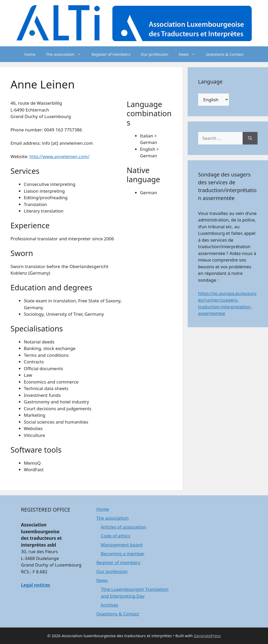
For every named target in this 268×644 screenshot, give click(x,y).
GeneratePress (207, 636)
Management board (122, 545)
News (190, 54)
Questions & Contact (225, 54)
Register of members (111, 54)
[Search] (250, 138)
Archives (110, 605)
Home (30, 54)
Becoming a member (123, 554)
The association (66, 54)
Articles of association (123, 527)
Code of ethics (116, 536)
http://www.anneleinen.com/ (60, 156)
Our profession (154, 54)
